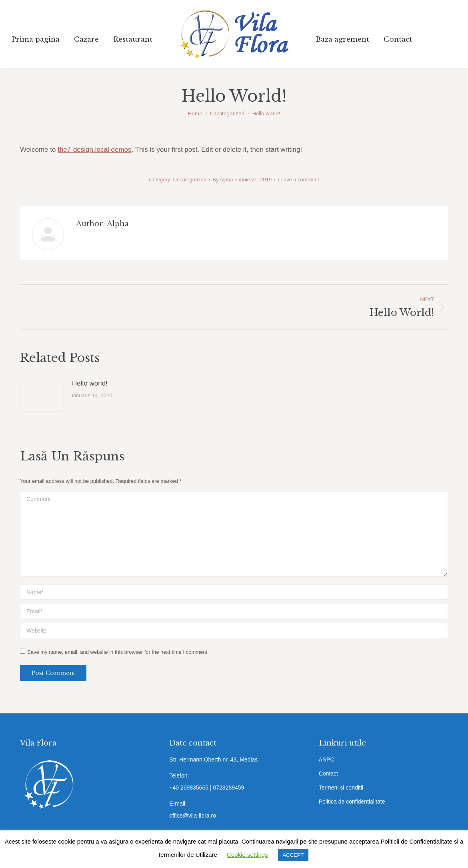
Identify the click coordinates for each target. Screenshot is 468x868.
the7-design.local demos (94, 150)
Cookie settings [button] (247, 855)
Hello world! (90, 383)
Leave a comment (298, 180)
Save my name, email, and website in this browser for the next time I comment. (118, 652)
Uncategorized (190, 180)
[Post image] (42, 396)
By (223, 180)
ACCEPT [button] (293, 855)
